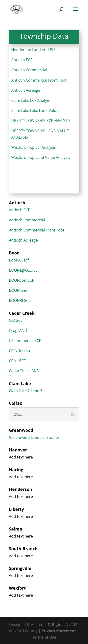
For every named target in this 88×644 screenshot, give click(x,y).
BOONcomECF (21, 280)
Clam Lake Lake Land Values (36, 110)
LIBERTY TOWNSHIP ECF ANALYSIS (41, 121)
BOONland (18, 290)
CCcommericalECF (25, 341)
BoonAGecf (19, 260)
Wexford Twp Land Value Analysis (41, 157)
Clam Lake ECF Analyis (31, 100)
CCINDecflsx (19, 351)
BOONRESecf (20, 300)
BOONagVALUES (23, 270)
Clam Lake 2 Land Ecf (27, 391)
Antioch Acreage (26, 90)
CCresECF (17, 361)
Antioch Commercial (29, 70)
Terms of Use (44, 637)
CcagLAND (18, 330)
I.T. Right (54, 625)
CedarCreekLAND (24, 371)
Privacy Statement (59, 631)
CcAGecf (16, 320)
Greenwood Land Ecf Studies (34, 437)
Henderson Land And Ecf (33, 50)
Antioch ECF (22, 60)
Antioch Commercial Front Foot (39, 80)
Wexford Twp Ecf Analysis (34, 147)
